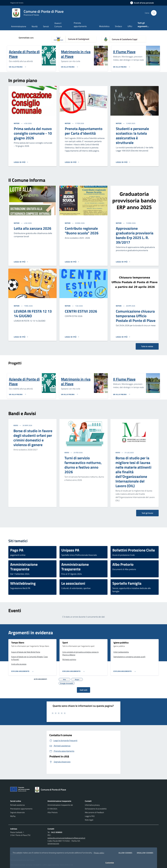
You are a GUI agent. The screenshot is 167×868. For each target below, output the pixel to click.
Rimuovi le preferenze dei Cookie (22, 860)
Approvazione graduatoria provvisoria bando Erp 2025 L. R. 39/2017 (135, 235)
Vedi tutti (83, 690)
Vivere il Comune (58, 25)
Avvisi (16, 425)
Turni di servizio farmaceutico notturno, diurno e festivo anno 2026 (83, 465)
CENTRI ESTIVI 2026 (81, 311)
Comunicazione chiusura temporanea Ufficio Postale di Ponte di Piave (136, 316)
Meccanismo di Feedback (94, 812)
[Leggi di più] (21, 162)
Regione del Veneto (17, 3)
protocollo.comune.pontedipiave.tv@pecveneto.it (66, 838)
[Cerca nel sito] (154, 13)
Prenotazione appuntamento (21, 809)
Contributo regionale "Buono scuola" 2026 (82, 231)
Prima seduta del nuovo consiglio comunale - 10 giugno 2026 (33, 133)
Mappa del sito (16, 854)
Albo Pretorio (53, 812)
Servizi (46, 26)
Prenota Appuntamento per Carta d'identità (84, 131)
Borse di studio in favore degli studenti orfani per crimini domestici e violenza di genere (33, 438)
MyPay (13, 816)
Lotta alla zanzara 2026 (33, 228)
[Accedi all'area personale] (143, 3)
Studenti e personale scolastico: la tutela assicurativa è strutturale (132, 136)
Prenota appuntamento (80, 25)
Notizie (17, 123)
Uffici (130, 26)
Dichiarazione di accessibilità (96, 809)
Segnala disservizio (17, 812)
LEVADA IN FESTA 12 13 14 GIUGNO (33, 314)
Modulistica (104, 26)
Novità (35, 26)
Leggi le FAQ (90, 816)
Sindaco (118, 26)
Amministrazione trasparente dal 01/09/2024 (60, 807)
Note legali (89, 820)
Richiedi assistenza (17, 805)
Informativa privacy (92, 805)
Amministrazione (19, 26)
